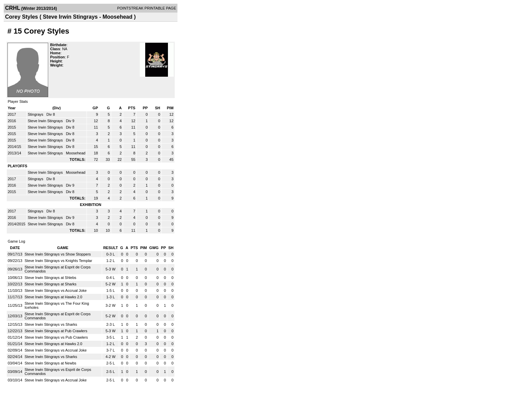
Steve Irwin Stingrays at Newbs (51, 363)
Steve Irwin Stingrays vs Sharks (51, 324)
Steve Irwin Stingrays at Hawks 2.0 (54, 297)
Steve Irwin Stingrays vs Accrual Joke (56, 290)
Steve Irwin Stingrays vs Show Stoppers (58, 254)
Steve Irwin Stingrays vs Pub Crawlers (56, 337)
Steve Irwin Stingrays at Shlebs (51, 278)
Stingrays (36, 114)
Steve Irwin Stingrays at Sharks (51, 284)
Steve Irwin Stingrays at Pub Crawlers (56, 331)
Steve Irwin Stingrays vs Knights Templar (59, 261)
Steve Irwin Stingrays (46, 121)
